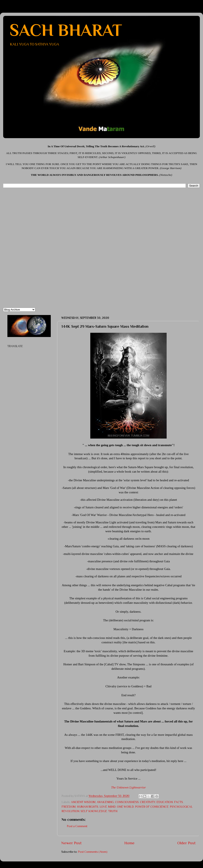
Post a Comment (77, 826)
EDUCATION (165, 802)
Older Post (186, 843)
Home (129, 843)
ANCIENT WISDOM (83, 802)
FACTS (178, 802)
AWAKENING (105, 802)
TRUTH (113, 811)
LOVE (103, 807)
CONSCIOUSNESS (127, 802)
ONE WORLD (125, 807)
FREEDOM (69, 807)
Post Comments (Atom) (93, 852)
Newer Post (71, 843)
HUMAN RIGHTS (88, 807)
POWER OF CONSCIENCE (152, 807)
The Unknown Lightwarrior (128, 787)
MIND (112, 807)
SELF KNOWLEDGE (94, 811)
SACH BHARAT (66, 30)
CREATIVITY (148, 802)
